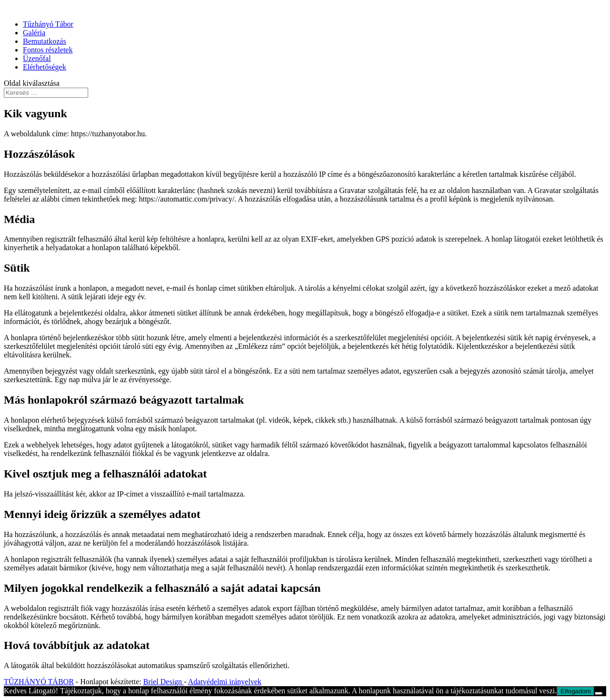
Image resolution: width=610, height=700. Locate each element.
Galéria (34, 33)
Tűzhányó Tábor (48, 24)
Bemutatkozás (45, 41)
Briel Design (164, 682)
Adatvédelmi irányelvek (224, 682)
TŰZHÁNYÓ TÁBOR (39, 682)
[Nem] (599, 693)
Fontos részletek (48, 50)
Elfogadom (576, 691)
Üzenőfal (37, 58)
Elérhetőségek (45, 67)
